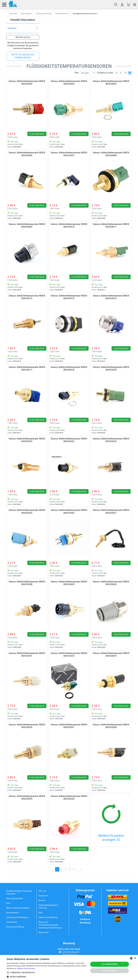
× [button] (135, 958)
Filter (77, 73)
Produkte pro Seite (105, 73)
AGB (40, 913)
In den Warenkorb (37, 134)
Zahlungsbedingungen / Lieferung (49, 906)
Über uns (42, 891)
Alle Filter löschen (23, 37)
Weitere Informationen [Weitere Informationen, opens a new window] (26, 968)
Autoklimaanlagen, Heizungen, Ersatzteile (19, 892)
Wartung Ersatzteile (15, 898)
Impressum (43, 896)
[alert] (69, 967)
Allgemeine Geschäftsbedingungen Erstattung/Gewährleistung (50, 925)
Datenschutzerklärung (48, 917)
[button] (8, 973)
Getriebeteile (12, 922)
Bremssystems (13, 913)
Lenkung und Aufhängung (17, 917)
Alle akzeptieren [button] (110, 964)
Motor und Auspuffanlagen (18, 908)
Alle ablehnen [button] (110, 971)
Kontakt (42, 900)
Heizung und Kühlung (15, 927)
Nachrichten (44, 932)
